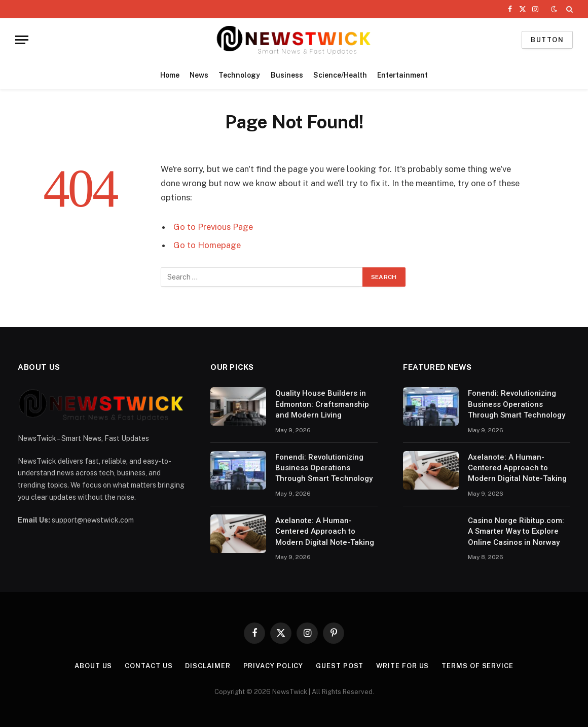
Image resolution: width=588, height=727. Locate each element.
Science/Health (340, 75)
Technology (239, 75)
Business (287, 75)
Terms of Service (478, 666)
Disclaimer (208, 666)
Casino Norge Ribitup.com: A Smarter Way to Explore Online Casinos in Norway (516, 531)
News (199, 75)
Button (547, 40)
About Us (93, 666)
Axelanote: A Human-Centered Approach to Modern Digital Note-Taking (325, 531)
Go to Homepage (207, 245)
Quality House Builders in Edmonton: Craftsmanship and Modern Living (322, 404)
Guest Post (340, 666)
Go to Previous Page (213, 227)
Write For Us (403, 666)
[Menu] (22, 40)
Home (170, 75)
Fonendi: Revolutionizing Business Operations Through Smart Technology (324, 468)
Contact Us (149, 666)
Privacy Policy (273, 666)
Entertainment (402, 75)
